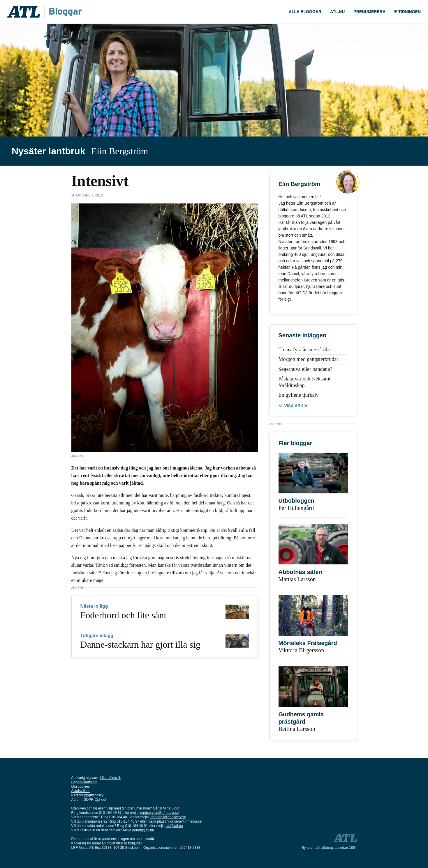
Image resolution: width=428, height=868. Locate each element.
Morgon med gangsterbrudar (309, 359)
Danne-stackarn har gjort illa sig (140, 644)
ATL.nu (337, 12)
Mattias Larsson (297, 579)
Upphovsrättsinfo (84, 782)
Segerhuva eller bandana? (305, 369)
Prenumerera (369, 12)
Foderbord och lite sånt (124, 615)
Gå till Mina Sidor (166, 808)
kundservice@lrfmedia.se (159, 813)
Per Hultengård (296, 508)
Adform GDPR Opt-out (89, 800)
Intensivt (100, 181)
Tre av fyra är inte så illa (304, 350)
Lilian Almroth (111, 778)
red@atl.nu (174, 826)
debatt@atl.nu (143, 830)
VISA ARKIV (296, 406)
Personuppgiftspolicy (88, 795)
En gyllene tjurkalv (299, 395)
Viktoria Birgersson (301, 650)
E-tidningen (407, 12)
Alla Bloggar (305, 12)
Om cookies (81, 786)
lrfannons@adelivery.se (168, 817)
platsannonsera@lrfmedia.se (179, 821)
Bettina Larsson (297, 729)
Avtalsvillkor (81, 791)
